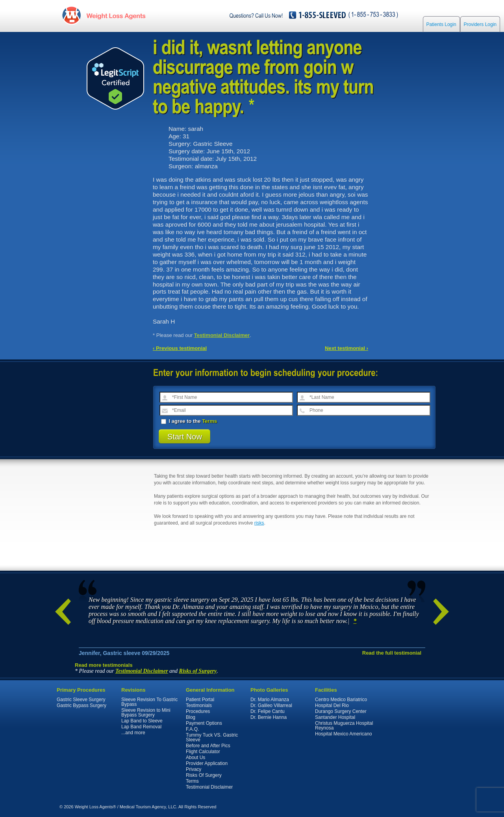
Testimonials (199, 705)
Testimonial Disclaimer (222, 335)
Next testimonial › (346, 348)
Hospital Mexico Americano (344, 734)
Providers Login (480, 24)
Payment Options (204, 723)
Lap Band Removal (141, 727)
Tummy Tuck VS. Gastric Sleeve (212, 737)
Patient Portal (200, 700)
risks (259, 523)
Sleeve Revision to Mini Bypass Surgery (146, 713)
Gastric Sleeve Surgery (81, 700)
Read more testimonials (104, 665)
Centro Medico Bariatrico (341, 700)
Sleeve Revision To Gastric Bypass (149, 702)
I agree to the (189, 421)
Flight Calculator (203, 752)
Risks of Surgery (198, 671)
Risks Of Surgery (204, 775)
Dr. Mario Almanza (270, 700)
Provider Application (207, 763)
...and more (133, 733)
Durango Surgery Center (341, 711)
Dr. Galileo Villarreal (271, 705)
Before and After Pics (208, 746)
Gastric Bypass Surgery (82, 705)
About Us (195, 757)
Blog (191, 717)
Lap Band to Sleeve (142, 721)
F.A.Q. (192, 729)
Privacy (194, 769)
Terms (209, 421)
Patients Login (441, 24)
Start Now (185, 437)
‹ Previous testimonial (180, 348)
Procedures (198, 711)
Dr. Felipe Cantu (268, 711)
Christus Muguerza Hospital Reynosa (344, 726)
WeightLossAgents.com (116, 15)
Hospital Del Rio (332, 705)
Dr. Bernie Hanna (269, 717)
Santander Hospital (335, 717)
